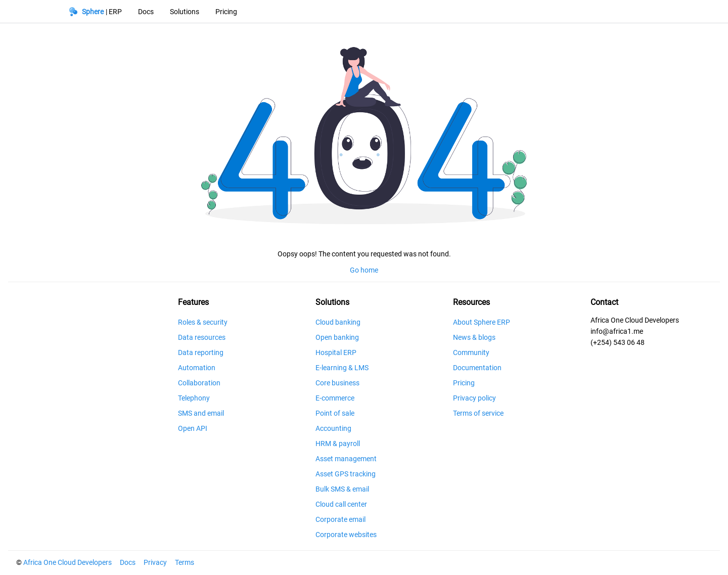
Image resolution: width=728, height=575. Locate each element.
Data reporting (201, 352)
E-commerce (335, 398)
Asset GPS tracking (346, 474)
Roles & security (203, 322)
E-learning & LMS (342, 368)
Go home (364, 270)
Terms (185, 562)
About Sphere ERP (482, 322)
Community (471, 352)
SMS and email (201, 413)
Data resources (202, 337)
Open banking (337, 337)
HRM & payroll (338, 444)
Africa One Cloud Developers (67, 562)
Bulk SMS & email (342, 489)
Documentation (477, 368)
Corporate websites (346, 535)
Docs (128, 562)
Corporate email (340, 519)
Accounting (333, 428)
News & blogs (474, 337)
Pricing (464, 383)
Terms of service (478, 413)
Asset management (346, 459)
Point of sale (335, 413)
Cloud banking (338, 322)
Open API (193, 428)
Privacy (155, 562)
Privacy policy (474, 398)
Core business (337, 383)
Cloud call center (341, 504)
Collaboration (199, 383)
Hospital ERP (336, 352)
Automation (197, 368)
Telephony (194, 398)
